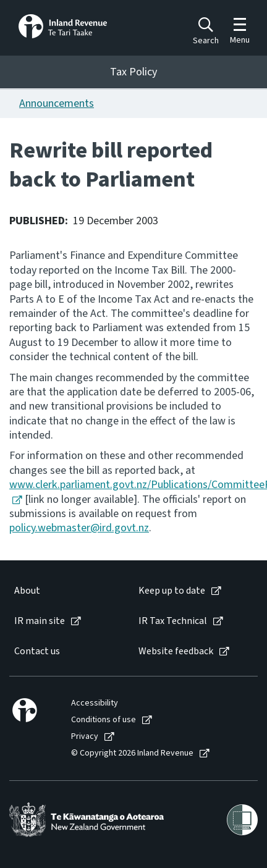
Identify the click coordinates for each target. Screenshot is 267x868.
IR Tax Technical (173, 621)
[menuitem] (64, 591)
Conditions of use (104, 720)
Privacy (85, 737)
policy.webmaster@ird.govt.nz (79, 528)
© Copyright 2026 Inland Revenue (132, 753)
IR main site (40, 621)
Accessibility (95, 703)
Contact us (37, 651)
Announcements (57, 103)
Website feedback (176, 651)
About (27, 591)
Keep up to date (172, 591)
